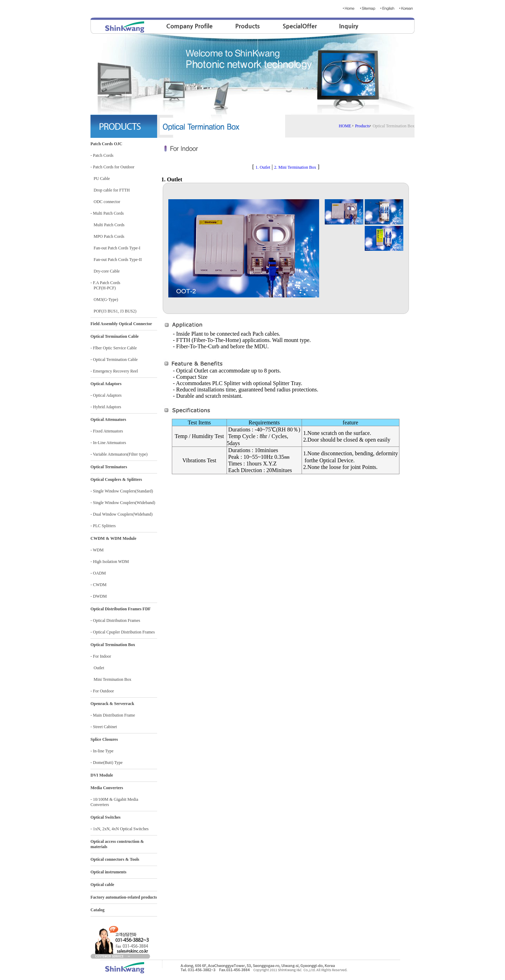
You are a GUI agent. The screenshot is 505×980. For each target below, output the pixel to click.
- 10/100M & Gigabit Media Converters (114, 802)
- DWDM (99, 596)
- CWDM (99, 585)
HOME (345, 126)
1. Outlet (263, 167)
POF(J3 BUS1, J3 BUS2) (113, 311)
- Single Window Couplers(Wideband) (123, 503)
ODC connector (105, 202)
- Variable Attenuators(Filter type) (119, 454)
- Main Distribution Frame (113, 715)
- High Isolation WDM (110, 562)
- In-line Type (102, 751)
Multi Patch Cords (107, 225)
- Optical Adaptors (106, 395)
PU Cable (100, 179)
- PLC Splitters (103, 526)
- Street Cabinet (104, 727)
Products (362, 126)
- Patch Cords (102, 155)
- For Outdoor (102, 691)
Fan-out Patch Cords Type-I (115, 248)
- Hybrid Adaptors (106, 407)
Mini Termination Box (111, 679)
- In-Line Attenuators (108, 443)
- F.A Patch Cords (105, 283)
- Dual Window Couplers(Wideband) (122, 514)
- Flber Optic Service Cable (114, 348)
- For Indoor (101, 656)
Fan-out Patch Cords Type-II (116, 260)
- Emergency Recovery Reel (114, 371)
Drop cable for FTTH (110, 190)
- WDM (97, 550)
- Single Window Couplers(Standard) (122, 491)
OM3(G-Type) (104, 300)
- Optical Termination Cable (114, 360)
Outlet (97, 668)
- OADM (98, 573)
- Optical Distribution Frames (115, 620)
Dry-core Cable (105, 271)
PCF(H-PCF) (103, 288)
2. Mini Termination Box (295, 167)
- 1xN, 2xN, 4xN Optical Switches (120, 829)
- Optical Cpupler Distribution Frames (123, 632)
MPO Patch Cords (107, 236)
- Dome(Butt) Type (107, 763)
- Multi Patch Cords (107, 213)
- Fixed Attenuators (107, 431)
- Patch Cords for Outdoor (112, 167)
